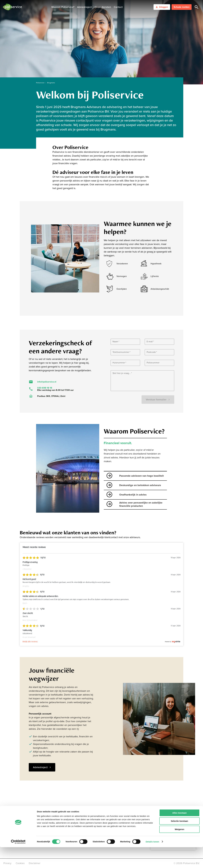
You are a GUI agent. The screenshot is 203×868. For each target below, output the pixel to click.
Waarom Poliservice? (63, 7)
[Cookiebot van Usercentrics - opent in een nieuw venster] (18, 863)
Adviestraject (84, 7)
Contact (118, 7)
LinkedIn (61, 821)
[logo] (12, 7)
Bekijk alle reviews (30, 642)
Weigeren (179, 850)
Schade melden (182, 7)
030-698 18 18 (45, 388)
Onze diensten (103, 7)
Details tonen (152, 862)
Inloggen (162, 7)
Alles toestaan (179, 834)
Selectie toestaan (180, 842)
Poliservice (40, 83)
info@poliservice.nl (47, 382)
